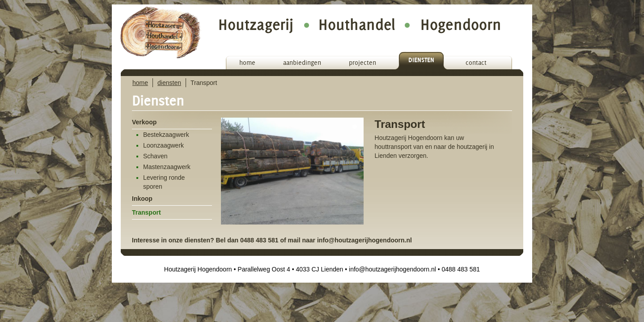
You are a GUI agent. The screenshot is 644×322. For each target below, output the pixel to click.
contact (476, 63)
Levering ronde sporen (164, 182)
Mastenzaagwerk (167, 167)
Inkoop (142, 199)
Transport (146, 212)
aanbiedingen (302, 63)
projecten (362, 63)
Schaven (155, 156)
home (247, 63)
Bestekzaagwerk (166, 135)
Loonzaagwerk (163, 145)
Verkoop (144, 122)
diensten (421, 60)
